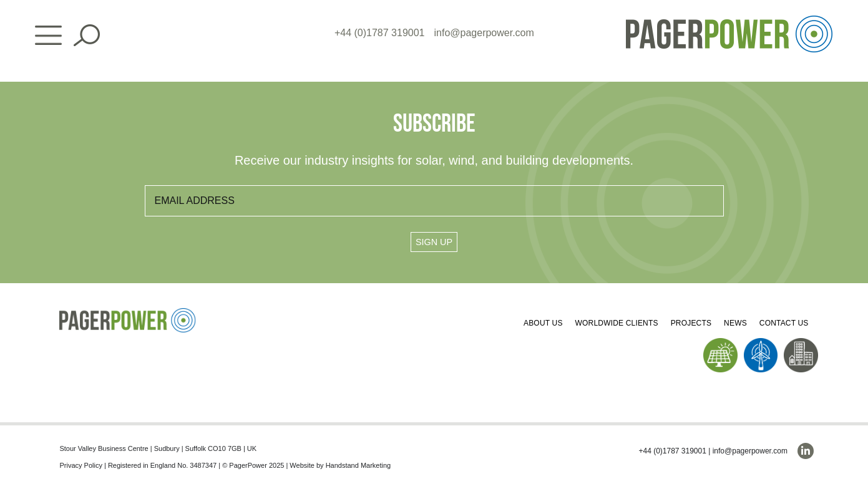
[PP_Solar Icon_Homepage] (720, 343)
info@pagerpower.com (484, 33)
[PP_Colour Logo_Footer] (128, 313)
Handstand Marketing (358, 465)
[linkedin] (806, 451)
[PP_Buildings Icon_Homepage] (801, 343)
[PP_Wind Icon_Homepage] (761, 343)
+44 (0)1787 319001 (380, 33)
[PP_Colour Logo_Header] (729, 20)
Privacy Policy (80, 465)
